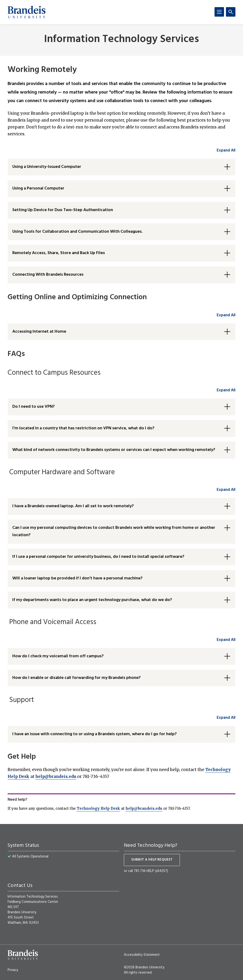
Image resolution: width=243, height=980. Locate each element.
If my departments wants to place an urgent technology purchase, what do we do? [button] (92, 600)
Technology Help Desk (98, 808)
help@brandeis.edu (56, 776)
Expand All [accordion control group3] (226, 390)
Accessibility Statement (142, 955)
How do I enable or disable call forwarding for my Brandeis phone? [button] (77, 678)
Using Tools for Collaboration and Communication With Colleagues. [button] (77, 232)
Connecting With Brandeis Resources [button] (48, 275)
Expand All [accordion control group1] (226, 150)
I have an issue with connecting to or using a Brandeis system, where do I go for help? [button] (95, 734)
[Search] (231, 12)
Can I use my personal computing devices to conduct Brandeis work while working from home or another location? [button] (114, 531)
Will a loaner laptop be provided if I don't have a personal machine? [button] (77, 578)
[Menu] (219, 12)
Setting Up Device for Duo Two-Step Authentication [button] (63, 210)
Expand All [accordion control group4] (226, 490)
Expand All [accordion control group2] (226, 315)
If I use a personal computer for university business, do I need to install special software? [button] (98, 557)
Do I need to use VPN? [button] (34, 407)
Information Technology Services (121, 40)
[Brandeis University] (27, 12)
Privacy (13, 970)
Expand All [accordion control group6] (226, 718)
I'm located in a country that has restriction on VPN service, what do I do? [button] (83, 428)
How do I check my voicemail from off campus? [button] (58, 656)
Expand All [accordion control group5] (226, 640)
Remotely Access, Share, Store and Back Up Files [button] (59, 253)
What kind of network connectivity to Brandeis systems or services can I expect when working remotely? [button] (114, 450)
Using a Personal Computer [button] (38, 188)
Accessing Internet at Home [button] (39, 332)
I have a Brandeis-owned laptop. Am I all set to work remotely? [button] (73, 506)
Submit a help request (152, 860)
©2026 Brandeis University (144, 967)
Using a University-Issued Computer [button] (47, 167)
